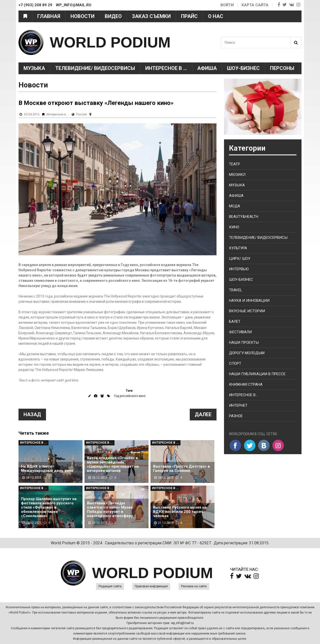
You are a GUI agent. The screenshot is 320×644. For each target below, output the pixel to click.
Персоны (282, 68)
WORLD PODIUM (110, 42)
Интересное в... (243, 395)
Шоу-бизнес (241, 280)
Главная (49, 16)
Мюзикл (237, 175)
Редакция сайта (110, 586)
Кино (234, 227)
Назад (32, 414)
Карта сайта (255, 5)
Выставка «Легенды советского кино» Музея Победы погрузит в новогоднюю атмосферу (110, 510)
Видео (113, 16)
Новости (82, 16)
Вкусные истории (247, 311)
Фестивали (240, 332)
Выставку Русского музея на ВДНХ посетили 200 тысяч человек (180, 512)
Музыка (34, 68)
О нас (216, 16)
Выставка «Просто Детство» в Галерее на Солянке (181, 469)
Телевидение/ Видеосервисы (95, 68)
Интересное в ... (166, 68)
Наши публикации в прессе (257, 374)
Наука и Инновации (249, 301)
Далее (203, 414)
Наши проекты (244, 342)
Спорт (235, 363)
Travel (236, 290)
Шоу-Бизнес (243, 68)
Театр (234, 164)
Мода (234, 206)
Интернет (238, 405)
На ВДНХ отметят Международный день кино (47, 469)
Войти (227, 5)
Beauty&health (244, 217)
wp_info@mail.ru (182, 623)
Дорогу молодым (247, 353)
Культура (238, 248)
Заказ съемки (151, 16)
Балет (235, 322)
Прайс (189, 16)
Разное (236, 416)
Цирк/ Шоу (240, 259)
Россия (81, 114)
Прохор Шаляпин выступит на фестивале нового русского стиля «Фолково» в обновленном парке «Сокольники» (49, 507)
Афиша (207, 68)
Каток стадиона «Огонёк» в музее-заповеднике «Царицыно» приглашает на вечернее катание (113, 464)
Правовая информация (151, 586)
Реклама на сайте (194, 586)
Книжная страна (246, 384)
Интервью (239, 269)
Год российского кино (130, 396)
